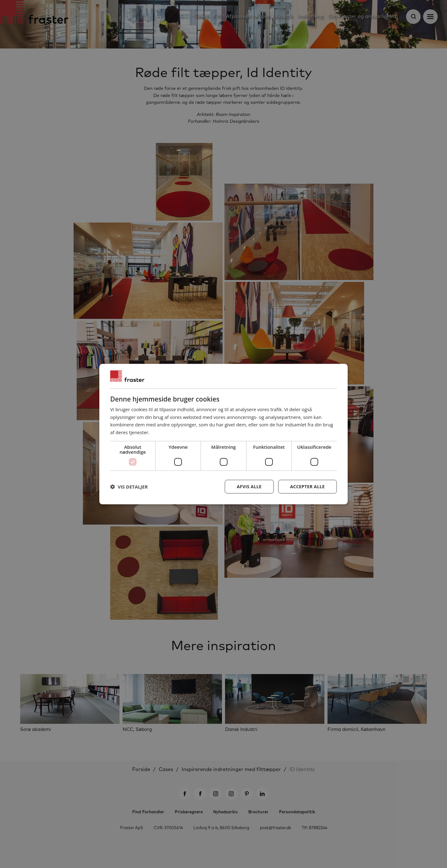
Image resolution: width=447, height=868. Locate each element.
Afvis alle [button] (249, 487)
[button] (129, 487)
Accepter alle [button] (307, 487)
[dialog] (223, 434)
